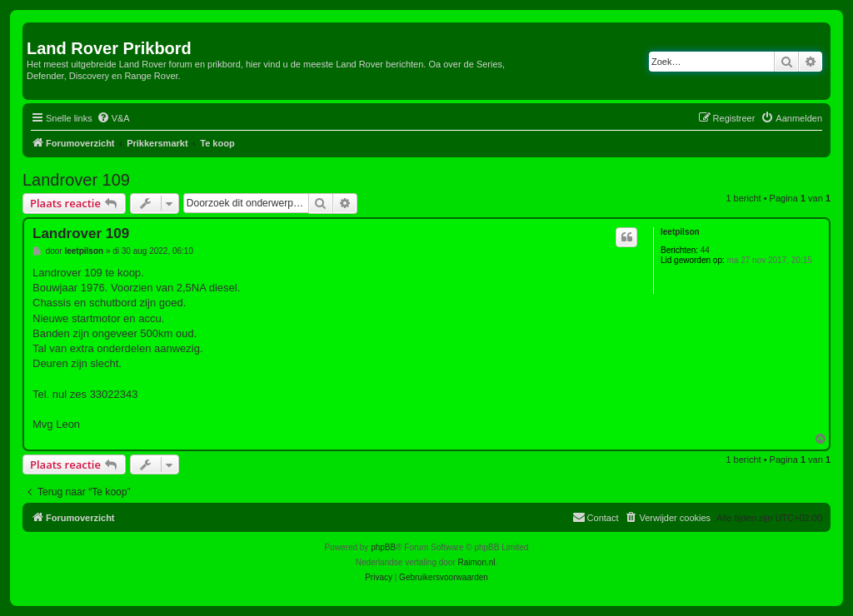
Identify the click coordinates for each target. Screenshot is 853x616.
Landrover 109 (76, 180)
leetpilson (680, 232)
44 (705, 250)
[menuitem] (113, 118)
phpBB (383, 547)
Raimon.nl (477, 562)
